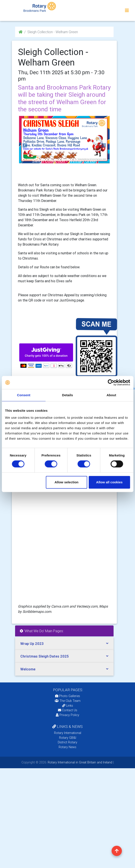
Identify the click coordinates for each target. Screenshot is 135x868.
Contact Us (68, 710)
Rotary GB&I (68, 738)
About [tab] (111, 395)
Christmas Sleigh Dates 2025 (45, 656)
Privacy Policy (67, 715)
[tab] (64, 644)
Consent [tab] (24, 395)
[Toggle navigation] (127, 10)
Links (68, 706)
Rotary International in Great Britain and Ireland (80, 762)
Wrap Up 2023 (32, 644)
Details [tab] (68, 395)
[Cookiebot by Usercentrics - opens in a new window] (111, 382)
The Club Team (68, 701)
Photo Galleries (68, 696)
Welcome (28, 669)
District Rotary (67, 742)
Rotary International (68, 733)
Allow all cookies (109, 482)
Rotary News (67, 747)
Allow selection (66, 482)
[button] (25, 145)
